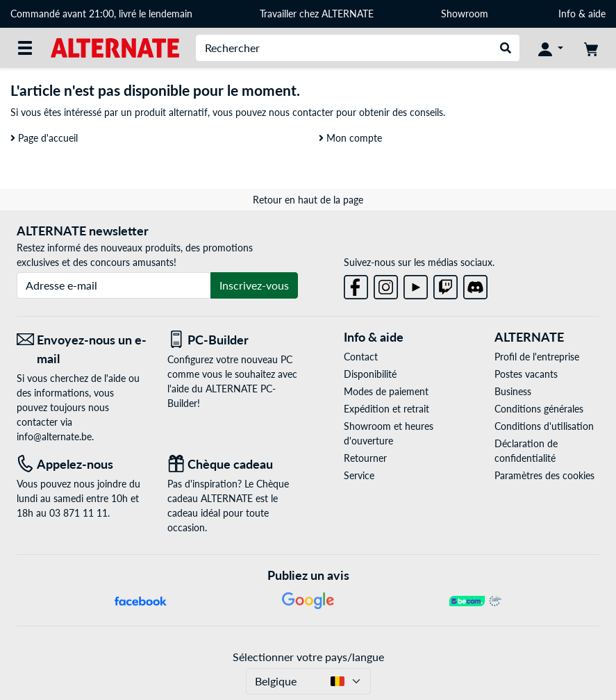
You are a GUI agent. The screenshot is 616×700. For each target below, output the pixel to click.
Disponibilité (370, 374)
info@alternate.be (54, 436)
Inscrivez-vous (254, 285)
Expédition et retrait (386, 409)
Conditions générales (539, 409)
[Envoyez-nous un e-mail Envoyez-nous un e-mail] (82, 349)
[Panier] (591, 48)
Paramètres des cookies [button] (544, 475)
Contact (361, 357)
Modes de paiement (386, 391)
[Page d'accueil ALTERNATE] (115, 47)
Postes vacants (526, 374)
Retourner (365, 458)
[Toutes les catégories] (25, 48)
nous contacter (301, 112)
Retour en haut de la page (308, 200)
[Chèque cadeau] (232, 464)
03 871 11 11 (78, 513)
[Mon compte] (551, 48)
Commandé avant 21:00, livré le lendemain (101, 14)
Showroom (466, 14)
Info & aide (582, 14)
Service (359, 475)
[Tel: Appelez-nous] (82, 464)
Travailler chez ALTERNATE (317, 14)
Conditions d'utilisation (544, 426)
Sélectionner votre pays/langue (308, 657)
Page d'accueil (44, 138)
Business (513, 391)
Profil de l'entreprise (537, 357)
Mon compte (350, 138)
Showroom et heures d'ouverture (389, 433)
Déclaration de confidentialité (526, 451)
